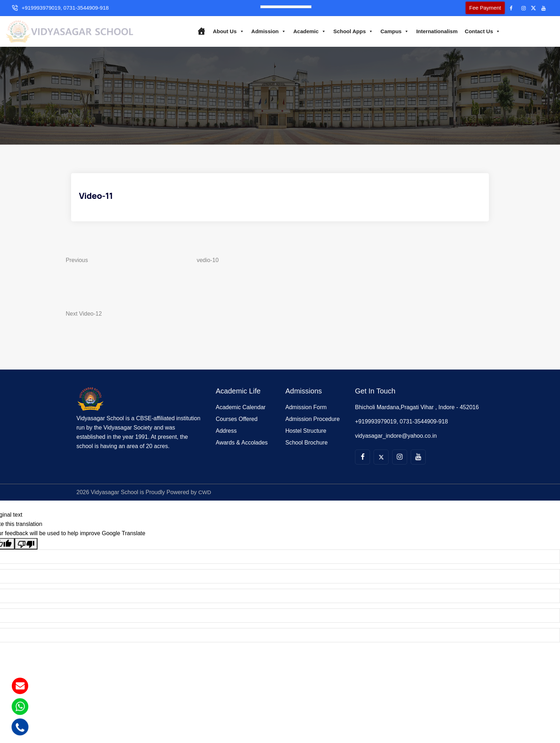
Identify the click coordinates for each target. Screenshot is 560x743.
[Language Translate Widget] (286, 7)
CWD (205, 497)
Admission (266, 31)
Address (226, 436)
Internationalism (434, 31)
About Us (225, 31)
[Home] (198, 31)
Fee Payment (473, 8)
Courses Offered (237, 424)
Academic (307, 31)
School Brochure (306, 448)
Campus (392, 31)
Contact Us (480, 31)
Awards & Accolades (242, 448)
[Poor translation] (26, 548)
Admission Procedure (312, 424)
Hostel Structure (306, 436)
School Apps (350, 31)
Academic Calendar (241, 412)
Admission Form (306, 412)
